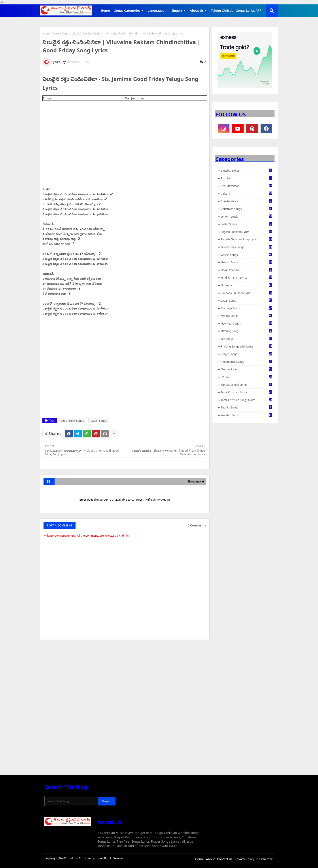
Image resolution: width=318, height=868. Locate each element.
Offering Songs (247, 331)
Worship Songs (247, 415)
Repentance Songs (247, 362)
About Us (197, 10)
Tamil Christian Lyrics (247, 392)
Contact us (225, 859)
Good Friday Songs (72, 421)
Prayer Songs (247, 354)
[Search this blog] (72, 801)
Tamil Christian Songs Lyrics (247, 400)
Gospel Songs (247, 255)
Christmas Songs (247, 209)
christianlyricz (247, 201)
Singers (177, 10)
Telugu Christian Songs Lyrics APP (236, 10)
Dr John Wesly (247, 217)
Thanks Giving (247, 407)
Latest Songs (61, 33)
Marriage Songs (247, 308)
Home (105, 10)
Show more (196, 481)
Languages (156, 10)
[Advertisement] (125, 676)
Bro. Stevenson (247, 186)
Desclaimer (264, 859)
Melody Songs (247, 316)
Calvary (247, 194)
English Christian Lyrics (247, 232)
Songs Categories (127, 10)
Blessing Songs (247, 171)
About (210, 859)
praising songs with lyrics (247, 346)
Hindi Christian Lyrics (247, 277)
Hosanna (247, 285)
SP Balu (247, 377)
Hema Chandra (247, 270)
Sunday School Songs (247, 385)
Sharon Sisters (247, 369)
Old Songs (247, 339)
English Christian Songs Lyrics (247, 239)
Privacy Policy (244, 859)
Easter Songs (247, 224)
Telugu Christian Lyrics (85, 858)
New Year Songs (247, 323)
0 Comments (197, 525)
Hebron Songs (247, 262)
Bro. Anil (247, 178)
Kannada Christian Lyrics (247, 293)
